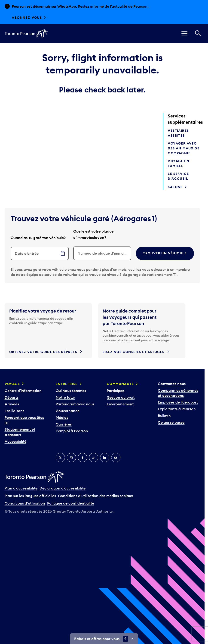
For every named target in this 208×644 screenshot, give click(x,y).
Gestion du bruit (121, 397)
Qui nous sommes (71, 391)
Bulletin (164, 416)
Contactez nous (172, 384)
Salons (175, 187)
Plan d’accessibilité (21, 488)
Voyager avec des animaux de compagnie (184, 148)
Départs (12, 397)
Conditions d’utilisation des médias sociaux (96, 496)
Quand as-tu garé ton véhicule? (38, 238)
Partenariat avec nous (75, 404)
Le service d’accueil (178, 176)
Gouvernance (68, 411)
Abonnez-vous (27, 18)
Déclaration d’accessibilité (63, 488)
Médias (62, 417)
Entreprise (67, 384)
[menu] (184, 33)
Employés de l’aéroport (178, 402)
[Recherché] (198, 33)
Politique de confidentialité (71, 503)
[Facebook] (83, 458)
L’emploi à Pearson (72, 431)
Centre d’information (23, 391)
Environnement (120, 404)
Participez (115, 391)
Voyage (12, 384)
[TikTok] (94, 458)
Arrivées (12, 404)
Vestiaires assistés (178, 133)
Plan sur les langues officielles (30, 496)
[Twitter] (60, 458)
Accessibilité (15, 441)
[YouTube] (116, 458)
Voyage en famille (179, 163)
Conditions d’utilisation (25, 503)
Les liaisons (14, 411)
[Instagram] (71, 458)
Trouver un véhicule (165, 253)
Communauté (120, 384)
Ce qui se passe (171, 422)
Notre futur (65, 397)
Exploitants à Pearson (177, 409)
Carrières (64, 424)
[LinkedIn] (105, 458)
